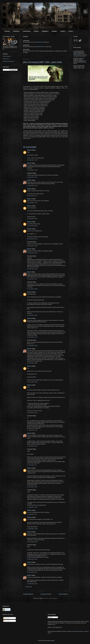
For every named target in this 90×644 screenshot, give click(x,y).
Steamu (49, 633)
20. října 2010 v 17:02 (32, 160)
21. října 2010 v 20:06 (32, 363)
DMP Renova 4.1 (42, 47)
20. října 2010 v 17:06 (32, 170)
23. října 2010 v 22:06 (32, 559)
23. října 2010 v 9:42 (32, 514)
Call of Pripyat (6, 56)
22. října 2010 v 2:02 (32, 465)
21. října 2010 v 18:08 (32, 289)
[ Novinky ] (7, 31)
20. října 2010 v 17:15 (32, 203)
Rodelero (29, 150)
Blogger (53, 641)
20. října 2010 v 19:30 (32, 246)
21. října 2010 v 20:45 (32, 382)
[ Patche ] (36, 31)
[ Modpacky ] (45, 31)
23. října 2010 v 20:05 (32, 542)
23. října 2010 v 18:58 (32, 529)
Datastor (29, 163)
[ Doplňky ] (54, 31)
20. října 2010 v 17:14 (32, 196)
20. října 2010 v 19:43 (32, 253)
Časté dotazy (82, 56)
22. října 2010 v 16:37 (32, 487)
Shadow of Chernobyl (8, 61)
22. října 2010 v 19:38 (32, 507)
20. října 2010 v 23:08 (32, 269)
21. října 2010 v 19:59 (32, 346)
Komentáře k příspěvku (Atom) (51, 598)
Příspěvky (7, 618)
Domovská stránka (46, 594)
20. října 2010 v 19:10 (32, 239)
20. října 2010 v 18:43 (32, 219)
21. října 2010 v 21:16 (32, 413)
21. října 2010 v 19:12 (32, 337)
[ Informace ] (16, 31)
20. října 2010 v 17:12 (32, 186)
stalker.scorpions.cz (80, 631)
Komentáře (7, 621)
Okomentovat (28, 587)
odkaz (83, 68)
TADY (63, 88)
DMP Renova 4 (39, 42)
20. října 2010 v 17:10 (32, 177)
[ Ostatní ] (63, 31)
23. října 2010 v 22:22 (32, 572)
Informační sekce (77, 55)
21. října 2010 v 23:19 (32, 446)
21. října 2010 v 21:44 (32, 430)
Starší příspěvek (63, 594)
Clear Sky (5, 59)
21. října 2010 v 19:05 (32, 315)
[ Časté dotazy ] (27, 31)
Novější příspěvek (28, 594)
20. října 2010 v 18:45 (32, 226)
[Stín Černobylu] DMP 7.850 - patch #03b (42, 62)
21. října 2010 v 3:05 (32, 279)
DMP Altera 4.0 (32, 51)
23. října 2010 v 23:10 (32, 584)
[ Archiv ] (71, 31)
